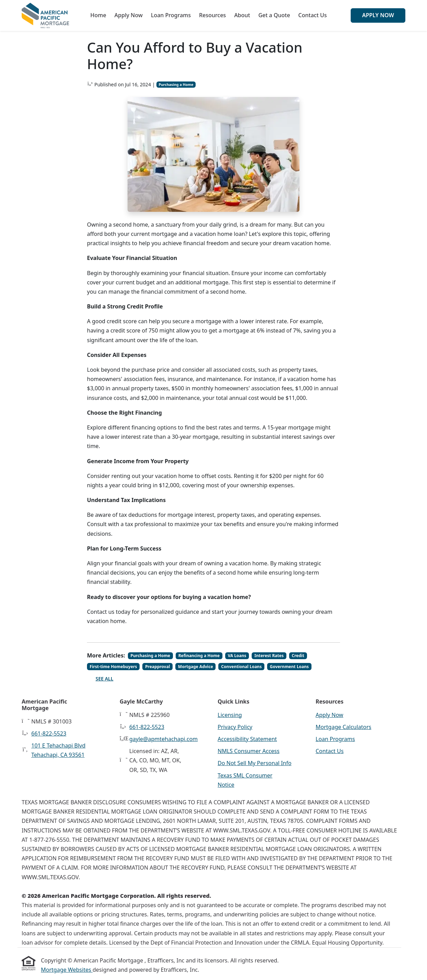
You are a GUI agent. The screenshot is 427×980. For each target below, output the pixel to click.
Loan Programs (171, 15)
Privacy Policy (235, 727)
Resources (212, 15)
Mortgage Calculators (343, 727)
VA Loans (237, 656)
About (242, 15)
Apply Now (129, 15)
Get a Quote (274, 15)
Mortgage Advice (196, 667)
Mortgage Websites (67, 970)
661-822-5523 (49, 733)
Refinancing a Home (199, 656)
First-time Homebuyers (113, 667)
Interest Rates (269, 656)
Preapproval (157, 667)
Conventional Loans (241, 667)
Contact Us (313, 15)
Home (98, 15)
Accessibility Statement (247, 739)
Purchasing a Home (176, 85)
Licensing (230, 715)
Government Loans (289, 667)
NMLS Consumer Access (249, 751)
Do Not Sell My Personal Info (255, 763)
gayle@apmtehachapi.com (163, 739)
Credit (298, 656)
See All (105, 679)
